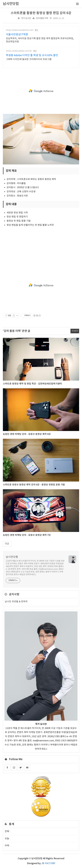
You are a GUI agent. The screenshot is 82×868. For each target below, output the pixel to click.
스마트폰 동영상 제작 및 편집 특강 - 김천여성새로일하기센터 (32, 384)
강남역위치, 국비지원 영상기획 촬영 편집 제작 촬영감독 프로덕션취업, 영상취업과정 (40, 40)
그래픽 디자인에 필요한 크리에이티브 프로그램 (29, 59)
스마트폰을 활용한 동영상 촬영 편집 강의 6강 (41, 13)
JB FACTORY (48, 863)
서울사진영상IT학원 (17, 35)
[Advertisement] (41, 91)
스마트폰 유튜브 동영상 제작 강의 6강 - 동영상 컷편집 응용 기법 (34, 485)
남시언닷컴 (12, 557)
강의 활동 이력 (42, 18)
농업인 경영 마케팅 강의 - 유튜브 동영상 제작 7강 (27, 535)
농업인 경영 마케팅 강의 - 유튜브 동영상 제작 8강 (27, 434)
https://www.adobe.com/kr (19, 51)
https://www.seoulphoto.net (20, 30)
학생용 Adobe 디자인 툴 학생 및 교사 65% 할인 (32, 55)
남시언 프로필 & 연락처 (16, 602)
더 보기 (75, 331)
